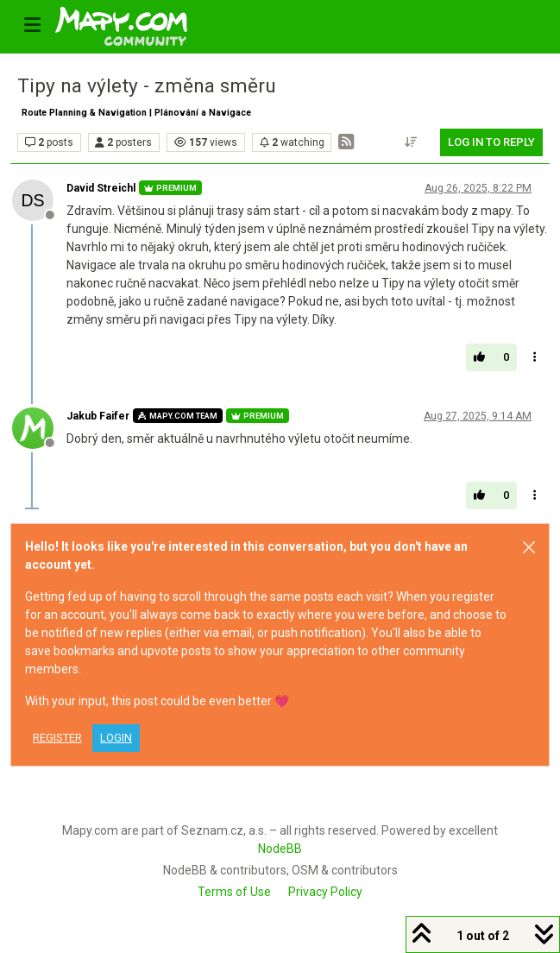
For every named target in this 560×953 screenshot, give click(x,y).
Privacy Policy (325, 892)
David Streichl (101, 188)
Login (116, 738)
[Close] (529, 547)
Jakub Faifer (98, 416)
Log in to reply (491, 142)
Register (57, 738)
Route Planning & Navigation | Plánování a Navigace (136, 113)
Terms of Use (234, 892)
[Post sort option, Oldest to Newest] (412, 142)
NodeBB (280, 849)
